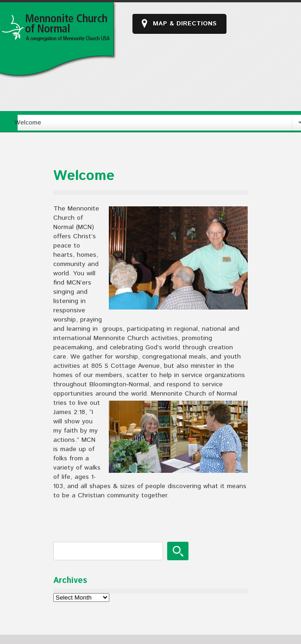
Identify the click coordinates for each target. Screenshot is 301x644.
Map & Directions (185, 24)
